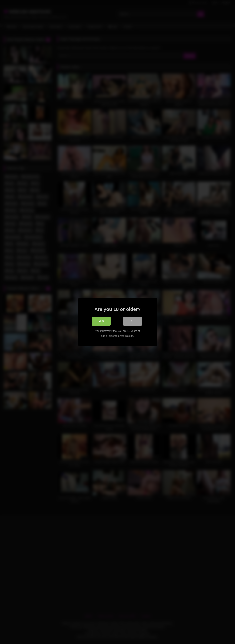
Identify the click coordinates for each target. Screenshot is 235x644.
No (133, 321)
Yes (101, 321)
